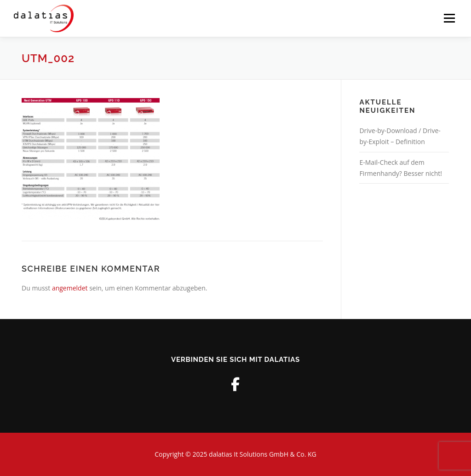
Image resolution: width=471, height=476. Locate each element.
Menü (449, 18)
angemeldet (70, 288)
